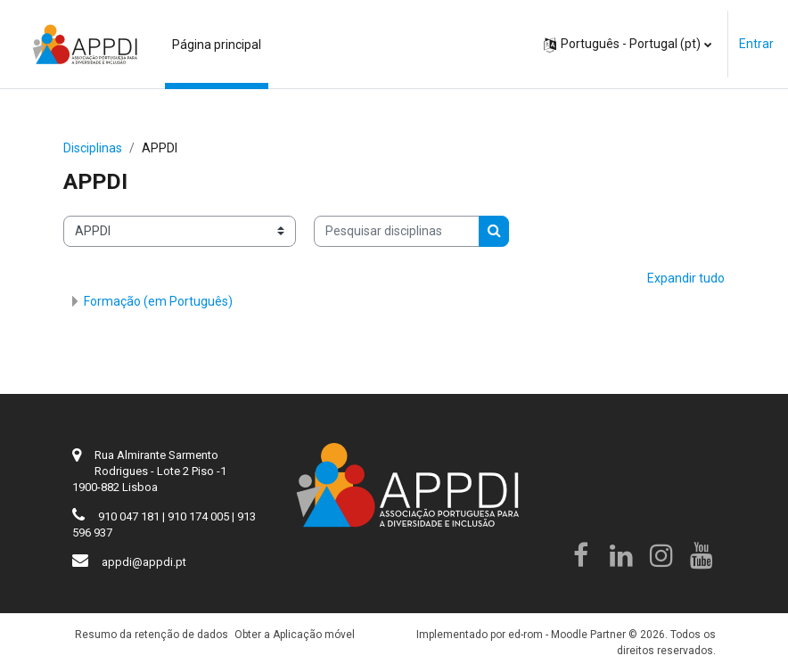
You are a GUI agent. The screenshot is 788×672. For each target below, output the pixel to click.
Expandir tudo (686, 278)
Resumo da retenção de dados (152, 635)
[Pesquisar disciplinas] (397, 231)
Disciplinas (93, 148)
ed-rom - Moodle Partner (567, 635)
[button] (628, 44)
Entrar (756, 44)
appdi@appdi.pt (144, 562)
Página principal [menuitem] (217, 45)
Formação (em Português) (158, 301)
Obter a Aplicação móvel (295, 635)
